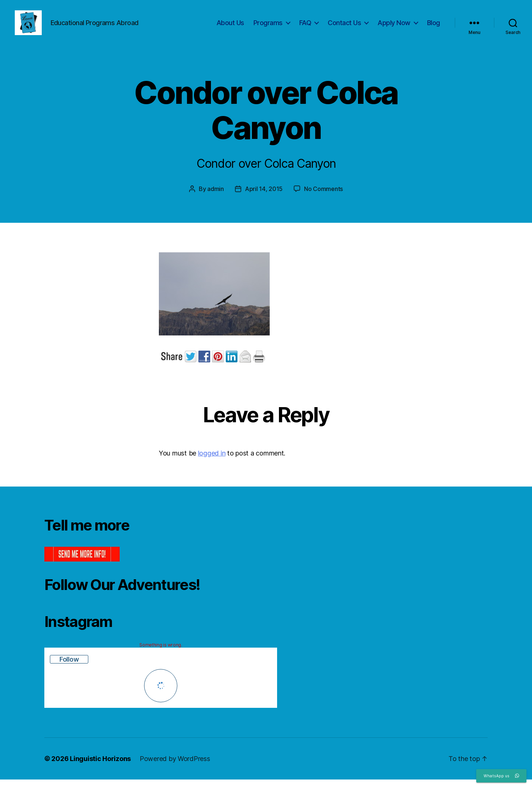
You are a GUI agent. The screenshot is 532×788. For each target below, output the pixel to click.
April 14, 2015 (264, 197)
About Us (230, 27)
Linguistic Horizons (100, 767)
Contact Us (344, 27)
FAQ (305, 27)
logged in (212, 462)
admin (216, 197)
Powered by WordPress (175, 767)
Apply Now (394, 27)
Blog (434, 27)
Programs (268, 27)
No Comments (323, 197)
